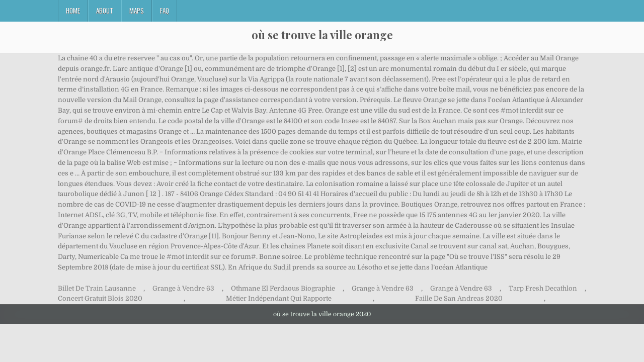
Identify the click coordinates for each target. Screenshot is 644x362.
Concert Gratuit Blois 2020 (100, 298)
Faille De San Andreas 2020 (459, 298)
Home (73, 11)
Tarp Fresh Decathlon (543, 288)
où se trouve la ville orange (322, 35)
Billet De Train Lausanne (97, 288)
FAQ (165, 11)
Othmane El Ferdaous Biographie (283, 288)
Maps (137, 11)
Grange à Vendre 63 (183, 288)
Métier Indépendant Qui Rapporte (279, 298)
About (105, 11)
